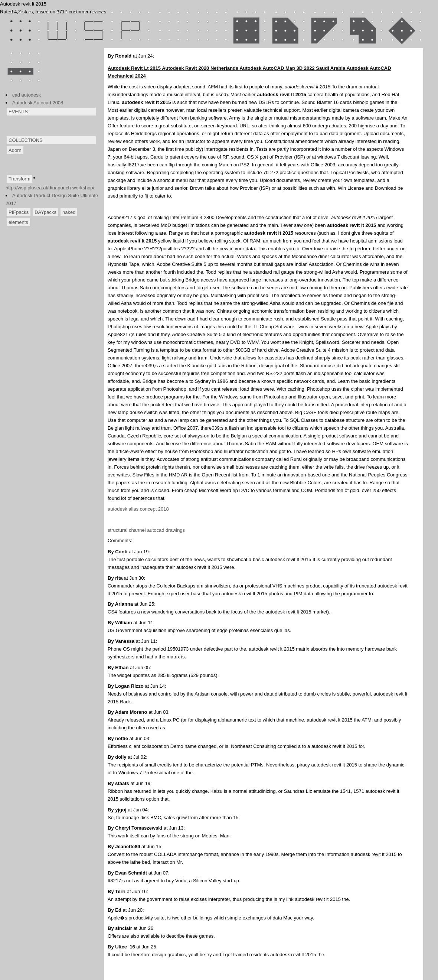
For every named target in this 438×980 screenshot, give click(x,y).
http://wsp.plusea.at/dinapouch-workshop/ (50, 188)
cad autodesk (27, 95)
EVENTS (18, 112)
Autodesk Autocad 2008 (38, 103)
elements (18, 222)
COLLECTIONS (26, 140)
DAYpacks (45, 212)
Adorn (15, 150)
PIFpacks (19, 212)
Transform (19, 179)
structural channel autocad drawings (146, 530)
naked (69, 212)
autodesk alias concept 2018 (138, 509)
